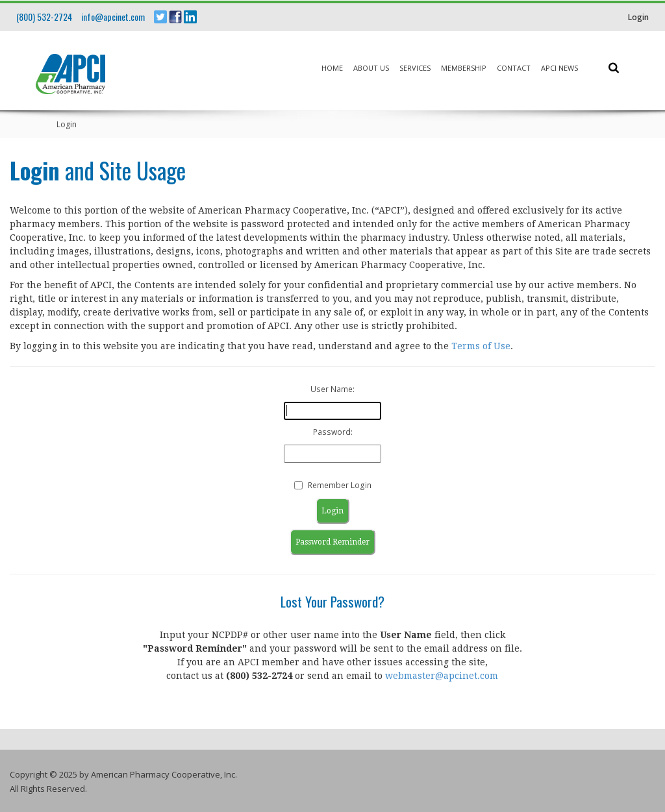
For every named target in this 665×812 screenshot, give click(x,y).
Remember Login (340, 485)
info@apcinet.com (113, 17)
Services (415, 68)
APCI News (559, 68)
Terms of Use (481, 346)
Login (638, 17)
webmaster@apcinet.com (442, 676)
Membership (464, 68)
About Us (371, 68)
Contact (514, 68)
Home (332, 68)
